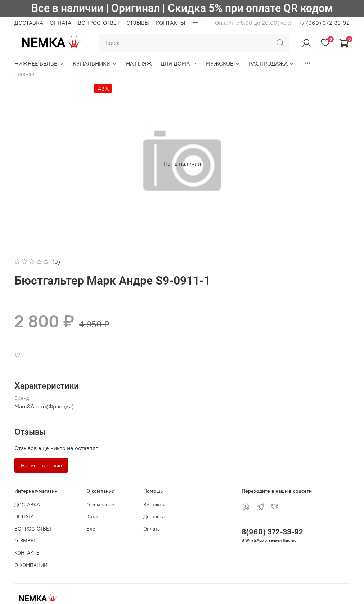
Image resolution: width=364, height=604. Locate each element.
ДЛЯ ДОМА (179, 63)
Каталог (96, 516)
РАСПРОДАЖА (272, 63)
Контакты (154, 505)
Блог (92, 529)
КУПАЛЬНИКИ (95, 63)
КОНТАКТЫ (170, 23)
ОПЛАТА (60, 23)
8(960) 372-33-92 (272, 532)
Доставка (154, 516)
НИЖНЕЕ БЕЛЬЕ (39, 63)
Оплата (152, 529)
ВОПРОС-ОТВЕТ (99, 23)
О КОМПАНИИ (31, 565)
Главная (24, 74)
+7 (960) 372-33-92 (324, 23)
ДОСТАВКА (29, 23)
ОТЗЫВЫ (138, 23)
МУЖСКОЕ (223, 63)
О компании (100, 505)
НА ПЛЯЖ (139, 63)
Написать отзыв (41, 465)
